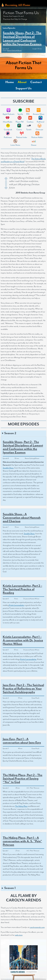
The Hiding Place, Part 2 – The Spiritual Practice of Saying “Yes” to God (23, 779)
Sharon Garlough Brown (14, 51)
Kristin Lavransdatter (28, 659)
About (22, 82)
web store (19, 935)
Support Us (24, 88)
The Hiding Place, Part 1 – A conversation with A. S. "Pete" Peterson (22, 841)
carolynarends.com (37, 927)
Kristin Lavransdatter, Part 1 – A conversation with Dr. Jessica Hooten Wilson (23, 640)
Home (10, 82)
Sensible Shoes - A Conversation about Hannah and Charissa (22, 518)
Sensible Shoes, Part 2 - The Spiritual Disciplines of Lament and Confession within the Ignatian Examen (22, 39)
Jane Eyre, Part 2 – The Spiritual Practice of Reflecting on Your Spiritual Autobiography (23, 689)
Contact (36, 82)
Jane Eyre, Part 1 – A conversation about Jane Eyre (22, 741)
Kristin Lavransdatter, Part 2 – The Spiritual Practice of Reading (22, 589)
